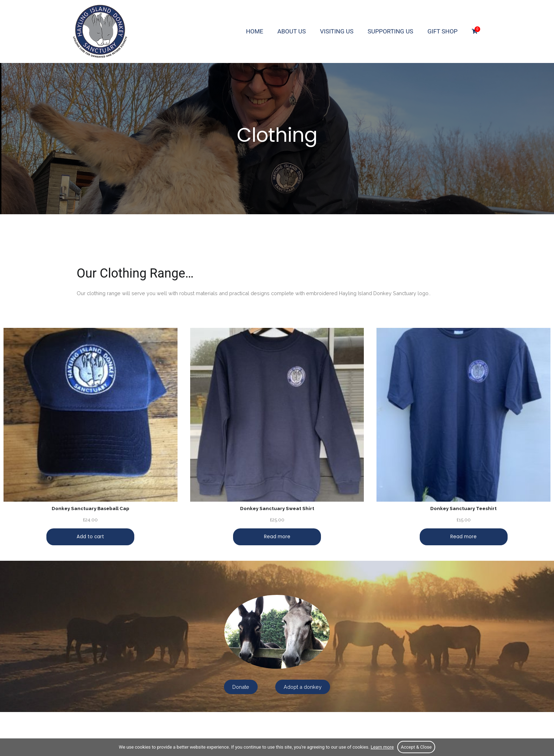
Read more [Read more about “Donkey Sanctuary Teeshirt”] (463, 537)
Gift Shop (443, 31)
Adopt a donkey (303, 687)
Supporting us (391, 31)
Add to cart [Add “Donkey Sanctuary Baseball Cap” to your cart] (90, 537)
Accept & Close (416, 747)
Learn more (382, 747)
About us (292, 31)
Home (255, 31)
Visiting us (337, 31)
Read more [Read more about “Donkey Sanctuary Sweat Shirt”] (277, 537)
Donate (241, 687)
